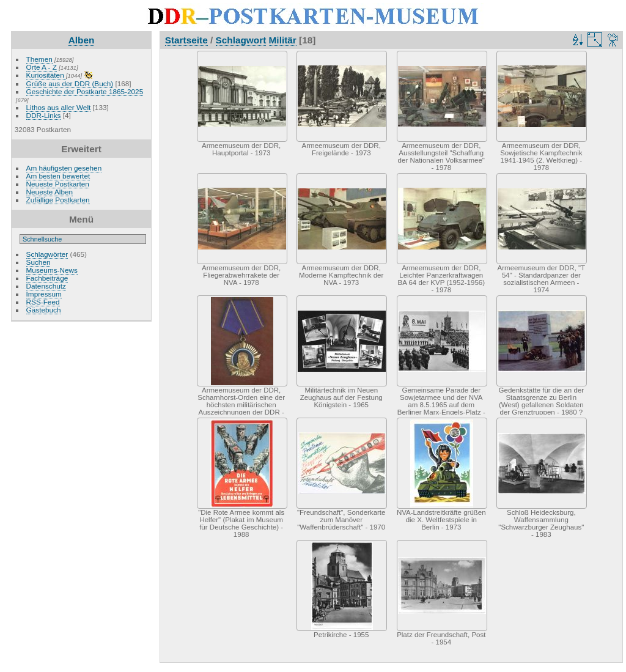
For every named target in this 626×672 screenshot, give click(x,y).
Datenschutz (46, 286)
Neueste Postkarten (58, 184)
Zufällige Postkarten (58, 200)
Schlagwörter (47, 254)
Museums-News (52, 270)
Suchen (39, 262)
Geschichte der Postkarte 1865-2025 (85, 91)
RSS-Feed (43, 302)
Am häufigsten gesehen (64, 168)
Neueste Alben (50, 192)
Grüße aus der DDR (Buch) (70, 83)
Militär (283, 40)
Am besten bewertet (58, 176)
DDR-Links (44, 115)
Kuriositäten (46, 75)
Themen (39, 59)
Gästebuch (44, 310)
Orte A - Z (42, 67)
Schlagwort (241, 40)
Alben (82, 40)
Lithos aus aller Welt (59, 107)
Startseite (186, 40)
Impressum (44, 294)
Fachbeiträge (47, 278)
